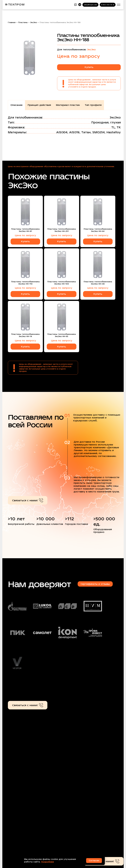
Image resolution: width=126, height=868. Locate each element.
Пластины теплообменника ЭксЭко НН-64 (98, 230)
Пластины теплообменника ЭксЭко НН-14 (25, 335)
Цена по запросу (25, 235)
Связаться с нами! (28, 500)
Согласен (94, 861)
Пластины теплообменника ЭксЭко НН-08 (98, 283)
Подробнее (47, 862)
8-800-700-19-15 (108, 5)
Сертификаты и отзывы (95, 584)
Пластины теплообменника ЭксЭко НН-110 (25, 283)
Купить (89, 67)
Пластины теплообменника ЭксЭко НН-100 (62, 283)
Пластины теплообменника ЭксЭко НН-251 (62, 230)
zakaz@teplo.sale (90, 5)
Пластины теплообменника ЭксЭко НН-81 (25, 230)
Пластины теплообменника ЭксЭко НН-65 (62, 335)
